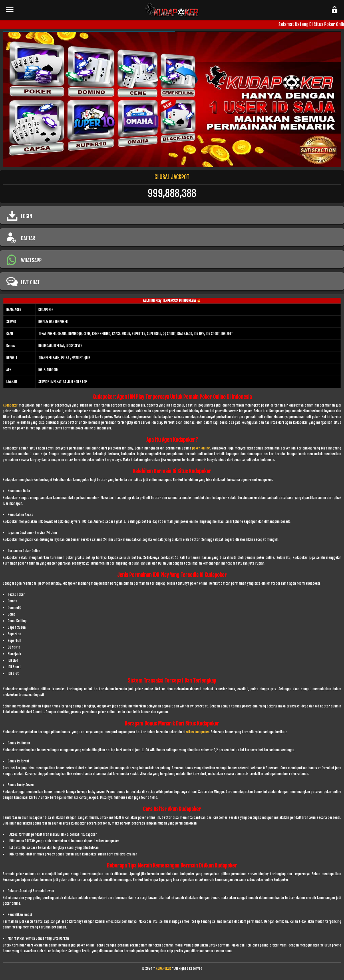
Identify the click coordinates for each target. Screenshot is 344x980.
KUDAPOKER (163, 968)
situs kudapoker (198, 732)
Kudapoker (10, 405)
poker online (201, 448)
